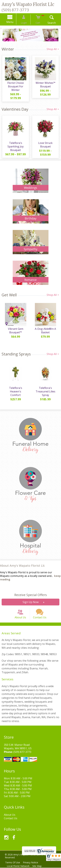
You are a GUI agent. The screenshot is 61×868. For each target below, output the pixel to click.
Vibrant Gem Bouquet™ (15, 329)
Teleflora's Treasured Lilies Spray (46, 390)
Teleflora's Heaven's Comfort (15, 388)
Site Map (38, 866)
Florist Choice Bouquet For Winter (15, 87)
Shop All (53, 49)
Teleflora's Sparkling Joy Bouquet (15, 144)
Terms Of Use (13, 863)
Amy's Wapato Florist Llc (28, 4)
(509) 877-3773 (15, 10)
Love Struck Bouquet (46, 142)
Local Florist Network (19, 866)
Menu (13, 22)
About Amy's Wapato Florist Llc (22, 563)
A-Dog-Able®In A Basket (46, 329)
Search (49, 23)
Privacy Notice (32, 863)
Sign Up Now (31, 599)
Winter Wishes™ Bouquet (46, 85)
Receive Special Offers (30, 592)
